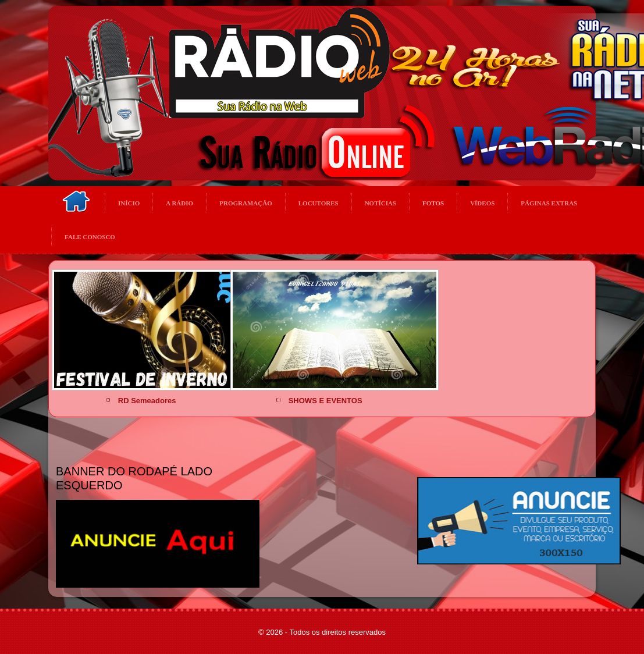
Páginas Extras (549, 203)
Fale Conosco (90, 237)
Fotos (433, 203)
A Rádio (179, 203)
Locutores (319, 203)
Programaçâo (245, 203)
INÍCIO (129, 203)
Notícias (380, 203)
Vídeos (482, 203)
